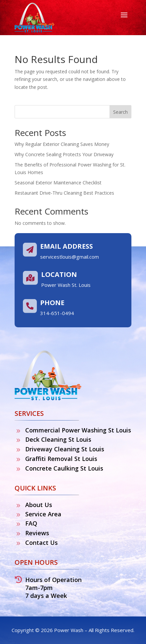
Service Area (43, 514)
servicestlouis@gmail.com (70, 257)
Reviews (37, 533)
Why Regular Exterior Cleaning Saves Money (62, 144)
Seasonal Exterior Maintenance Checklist (58, 183)
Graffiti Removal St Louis (61, 459)
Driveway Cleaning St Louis (65, 449)
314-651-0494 (57, 313)
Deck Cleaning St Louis (58, 439)
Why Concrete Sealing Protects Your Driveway (64, 154)
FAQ (31, 523)
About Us (39, 505)
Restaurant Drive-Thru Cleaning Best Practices (64, 193)
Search (120, 112)
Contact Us (41, 543)
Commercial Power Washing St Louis (78, 430)
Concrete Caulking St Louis (64, 468)
